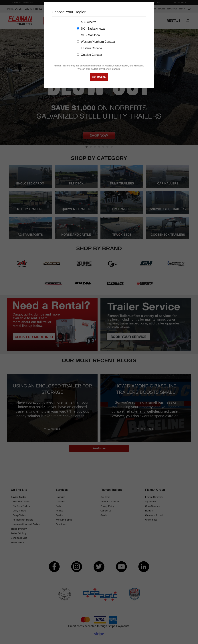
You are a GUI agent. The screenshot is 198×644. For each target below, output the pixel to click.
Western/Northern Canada (96, 42)
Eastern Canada (89, 48)
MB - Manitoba (88, 35)
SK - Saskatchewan (92, 29)
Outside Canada (89, 55)
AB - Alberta (87, 22)
